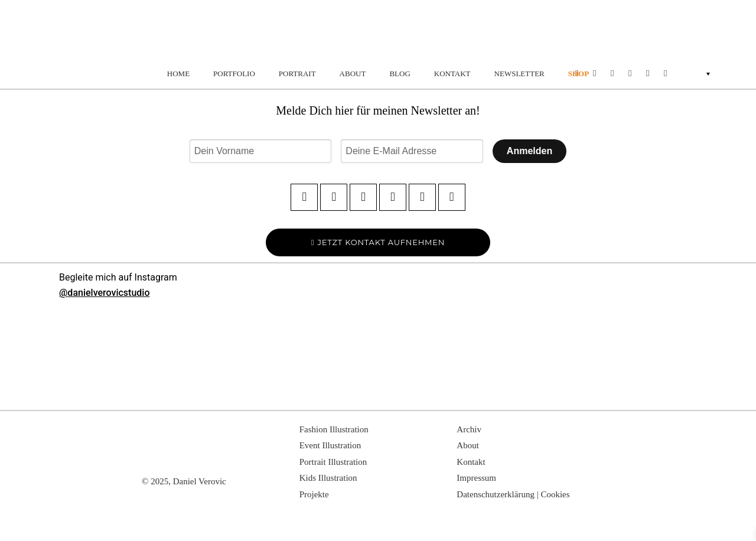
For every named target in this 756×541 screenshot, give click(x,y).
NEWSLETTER (519, 74)
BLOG (400, 74)
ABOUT (353, 74)
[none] (718, 73)
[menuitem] (718, 73)
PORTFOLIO (234, 74)
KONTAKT (452, 74)
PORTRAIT (297, 74)
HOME (178, 74)
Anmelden (529, 151)
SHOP (579, 74)
